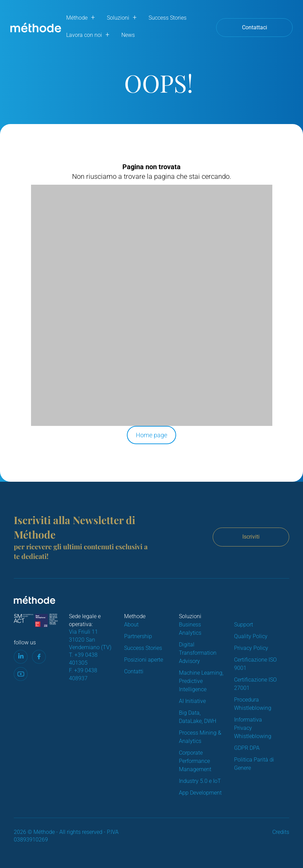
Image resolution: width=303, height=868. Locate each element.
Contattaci (255, 27)
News (128, 35)
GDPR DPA (247, 748)
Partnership (138, 636)
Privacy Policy (251, 648)
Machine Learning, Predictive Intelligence (201, 681)
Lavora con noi (84, 35)
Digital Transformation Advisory (198, 653)
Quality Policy (251, 636)
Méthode (77, 18)
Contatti (134, 671)
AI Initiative (192, 701)
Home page (151, 435)
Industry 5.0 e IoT (200, 781)
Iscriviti (251, 537)
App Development (200, 793)
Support (244, 625)
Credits (281, 832)
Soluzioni (118, 18)
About (131, 625)
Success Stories (168, 18)
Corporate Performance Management (195, 761)
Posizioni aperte (144, 660)
